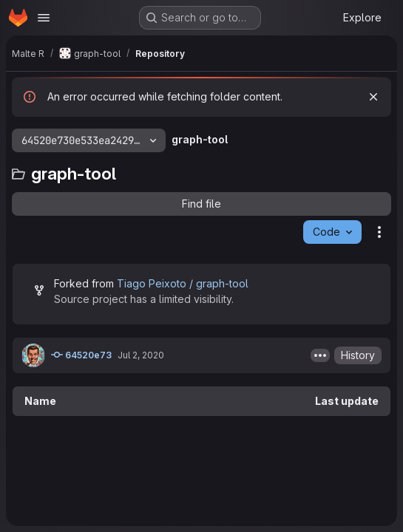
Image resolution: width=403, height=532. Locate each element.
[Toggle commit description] (320, 355)
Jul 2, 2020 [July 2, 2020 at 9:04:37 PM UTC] (141, 355)
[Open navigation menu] (44, 18)
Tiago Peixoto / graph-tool (183, 283)
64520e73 (81, 355)
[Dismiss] (373, 97)
